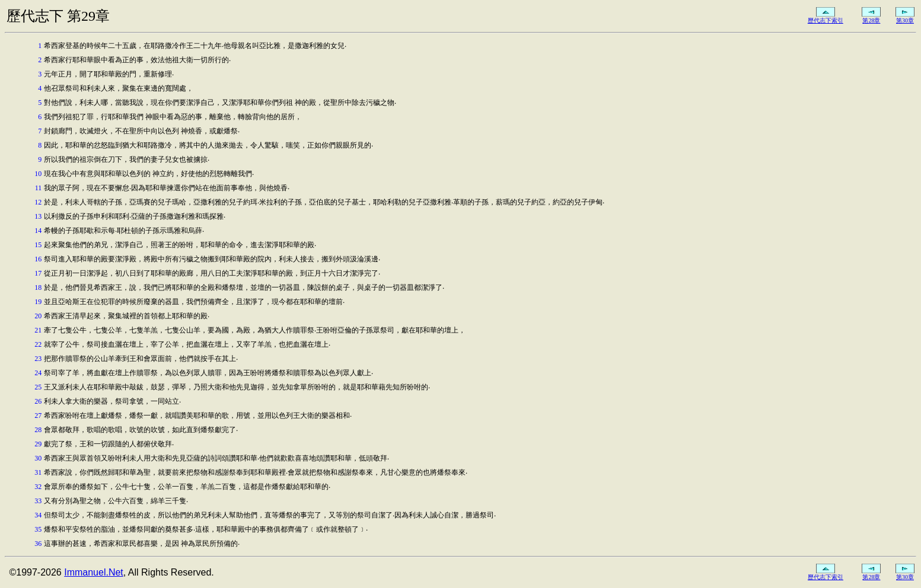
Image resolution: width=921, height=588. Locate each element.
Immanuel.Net (94, 572)
